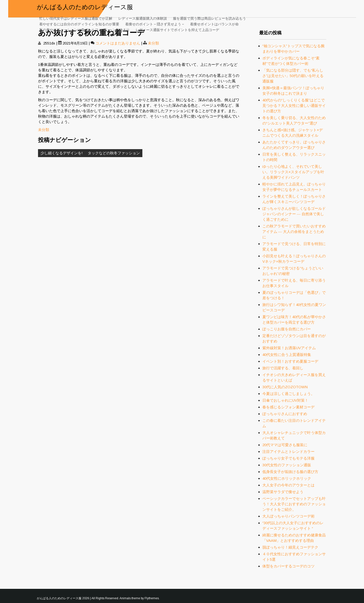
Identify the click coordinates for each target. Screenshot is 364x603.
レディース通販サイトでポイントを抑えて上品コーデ (177, 29)
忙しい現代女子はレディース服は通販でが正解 (76, 18)
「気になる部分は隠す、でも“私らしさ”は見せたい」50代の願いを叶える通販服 (293, 76)
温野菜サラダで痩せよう (283, 492)
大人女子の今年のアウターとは (288, 485)
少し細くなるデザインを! (62, 153)
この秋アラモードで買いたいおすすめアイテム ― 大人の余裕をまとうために (294, 232)
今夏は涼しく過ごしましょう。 (288, 394)
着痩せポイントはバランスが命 (214, 24)
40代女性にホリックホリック (287, 478)
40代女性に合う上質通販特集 (287, 355)
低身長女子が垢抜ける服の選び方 (290, 472)
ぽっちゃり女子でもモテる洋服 (288, 458)
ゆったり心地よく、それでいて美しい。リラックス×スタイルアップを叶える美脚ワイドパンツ (293, 172)
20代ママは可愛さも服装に (285, 445)
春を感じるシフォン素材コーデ (288, 407)
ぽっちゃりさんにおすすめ (285, 414)
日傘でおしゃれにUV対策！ (285, 400)
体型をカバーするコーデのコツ (288, 566)
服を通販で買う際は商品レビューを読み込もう (209, 18)
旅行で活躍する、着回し (283, 368)
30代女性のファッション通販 (287, 465)
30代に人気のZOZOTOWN (285, 387)
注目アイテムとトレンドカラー (288, 452)
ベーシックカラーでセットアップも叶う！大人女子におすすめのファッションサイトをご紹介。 (294, 504)
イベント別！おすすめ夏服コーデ (290, 361)
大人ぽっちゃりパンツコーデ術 (290, 516)
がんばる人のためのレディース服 (85, 6)
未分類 (153, 43)
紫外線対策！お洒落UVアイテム (289, 348)
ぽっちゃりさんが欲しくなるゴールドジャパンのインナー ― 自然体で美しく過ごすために (294, 214)
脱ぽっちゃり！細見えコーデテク (290, 547)
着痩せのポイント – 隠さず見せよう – (155, 24)
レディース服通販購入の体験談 (143, 18)
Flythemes (152, 598)
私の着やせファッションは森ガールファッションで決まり (84, 29)
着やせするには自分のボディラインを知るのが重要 (79, 24)
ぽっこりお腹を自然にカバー (287, 329)
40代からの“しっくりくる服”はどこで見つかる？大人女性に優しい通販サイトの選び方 (294, 106)
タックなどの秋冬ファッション (114, 153)
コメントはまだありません (118, 43)
